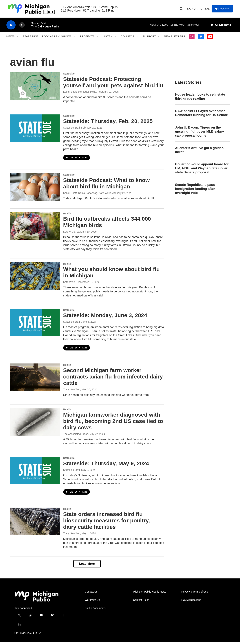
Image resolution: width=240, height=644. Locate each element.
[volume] (22, 27)
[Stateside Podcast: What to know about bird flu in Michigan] (35, 189)
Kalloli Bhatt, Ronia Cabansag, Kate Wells (87, 195)
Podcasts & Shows (57, 38)
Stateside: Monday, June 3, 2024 (105, 317)
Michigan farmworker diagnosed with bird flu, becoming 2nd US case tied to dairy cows (113, 423)
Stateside (31, 38)
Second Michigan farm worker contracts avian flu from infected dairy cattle (113, 378)
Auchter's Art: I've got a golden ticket (199, 151)
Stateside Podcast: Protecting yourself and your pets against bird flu (113, 84)
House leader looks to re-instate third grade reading (200, 98)
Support (149, 38)
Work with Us (92, 602)
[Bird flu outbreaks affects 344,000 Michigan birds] (35, 227)
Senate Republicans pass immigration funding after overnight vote (195, 190)
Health (67, 215)
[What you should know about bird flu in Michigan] (35, 278)
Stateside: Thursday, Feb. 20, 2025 (108, 123)
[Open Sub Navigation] (18, 38)
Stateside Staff (72, 129)
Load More (87, 565)
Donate (224, 10)
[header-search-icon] (182, 10)
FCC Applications (191, 602)
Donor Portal (199, 10)
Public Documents (95, 610)
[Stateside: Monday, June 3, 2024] (35, 324)
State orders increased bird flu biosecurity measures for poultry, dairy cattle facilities (107, 522)
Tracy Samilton (72, 391)
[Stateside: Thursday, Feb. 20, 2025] (35, 130)
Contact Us (91, 593)
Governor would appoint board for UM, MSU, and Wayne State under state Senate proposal (202, 170)
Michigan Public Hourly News (150, 593)
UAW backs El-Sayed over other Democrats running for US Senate (201, 115)
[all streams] (221, 27)
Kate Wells (69, 233)
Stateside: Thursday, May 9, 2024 (106, 465)
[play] (11, 27)
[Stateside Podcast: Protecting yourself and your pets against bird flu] (35, 88)
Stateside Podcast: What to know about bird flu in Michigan (107, 185)
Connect (128, 38)
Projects (87, 38)
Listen (108, 38)
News (11, 38)
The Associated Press (76, 436)
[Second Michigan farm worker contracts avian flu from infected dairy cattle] (35, 379)
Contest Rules (141, 602)
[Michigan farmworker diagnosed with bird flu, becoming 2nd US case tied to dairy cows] (35, 423)
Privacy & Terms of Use (195, 593)
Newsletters (175, 38)
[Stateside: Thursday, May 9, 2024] (35, 472)
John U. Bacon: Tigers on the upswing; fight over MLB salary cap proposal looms (200, 133)
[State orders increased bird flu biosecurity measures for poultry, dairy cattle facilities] (35, 523)
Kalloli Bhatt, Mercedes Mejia (80, 93)
